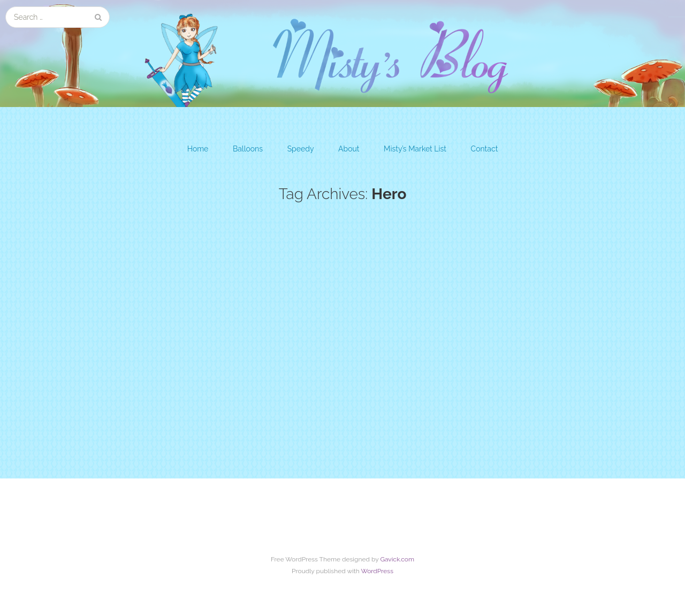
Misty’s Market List (415, 149)
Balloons (248, 149)
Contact (485, 149)
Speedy (301, 149)
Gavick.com (397, 559)
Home (198, 149)
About (349, 149)
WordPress (377, 571)
